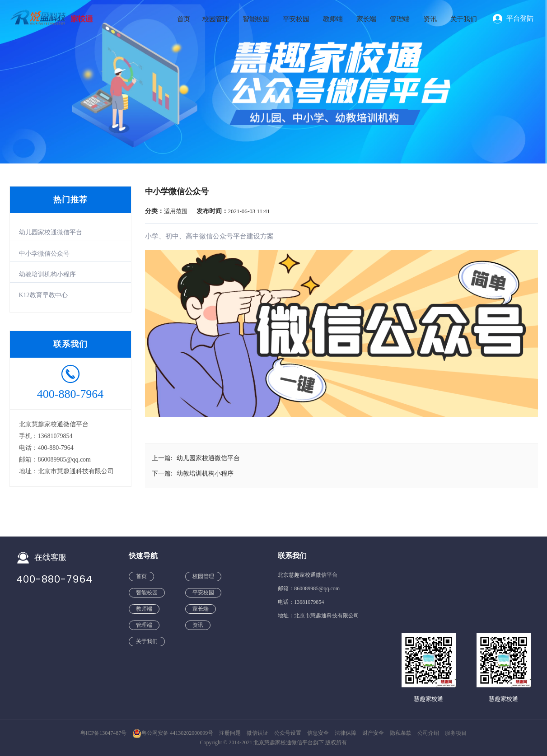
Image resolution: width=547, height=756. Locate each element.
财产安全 (374, 733)
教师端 (333, 19)
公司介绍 (429, 733)
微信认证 (258, 733)
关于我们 (464, 19)
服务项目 (456, 733)
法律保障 (346, 733)
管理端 (400, 19)
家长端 (366, 19)
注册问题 (231, 733)
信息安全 (319, 733)
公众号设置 (288, 733)
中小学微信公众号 (44, 254)
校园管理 (216, 19)
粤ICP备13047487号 (104, 733)
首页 (184, 19)
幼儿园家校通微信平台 (51, 232)
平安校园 (296, 19)
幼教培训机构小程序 (47, 274)
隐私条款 (401, 733)
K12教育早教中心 (43, 295)
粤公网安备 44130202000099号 (173, 733)
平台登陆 (520, 19)
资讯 (430, 19)
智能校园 (256, 19)
